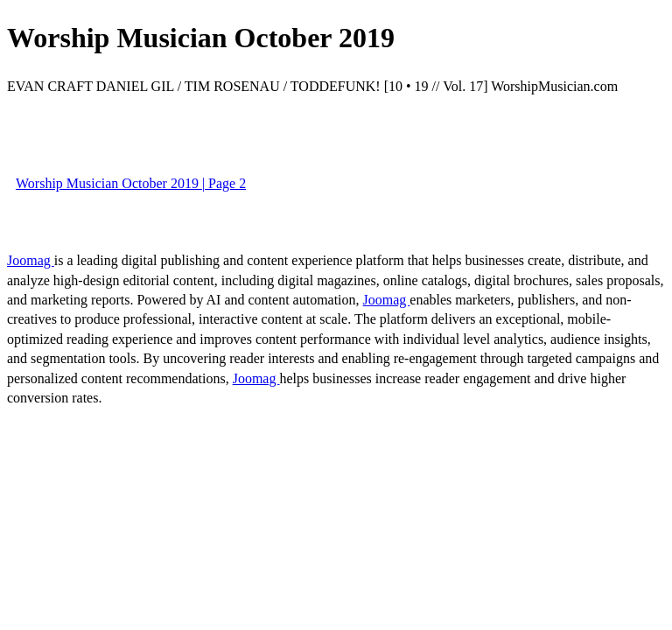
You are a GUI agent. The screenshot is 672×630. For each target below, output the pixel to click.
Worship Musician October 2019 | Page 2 (131, 183)
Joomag (31, 260)
